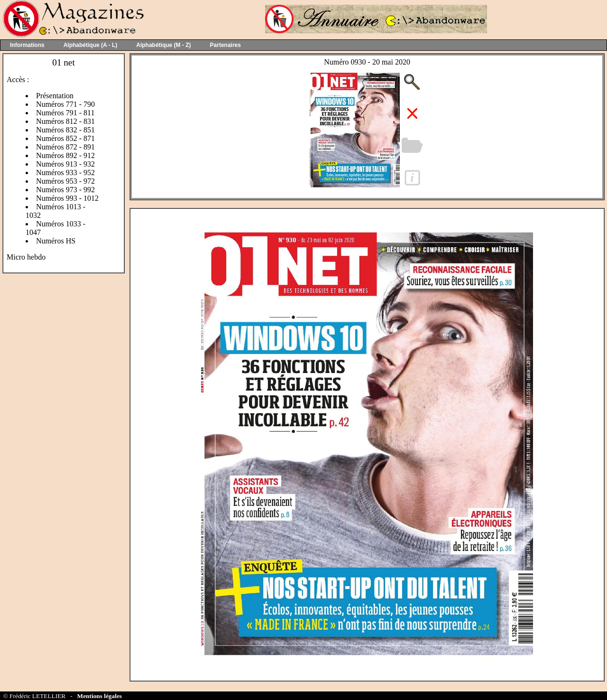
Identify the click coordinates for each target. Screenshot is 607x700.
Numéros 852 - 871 (65, 138)
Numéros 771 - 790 (65, 104)
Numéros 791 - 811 (65, 113)
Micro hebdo (26, 257)
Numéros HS (56, 241)
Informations (27, 45)
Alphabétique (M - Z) (163, 45)
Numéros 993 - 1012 (67, 198)
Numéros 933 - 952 (65, 173)
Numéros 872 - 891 (65, 147)
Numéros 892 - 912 (65, 155)
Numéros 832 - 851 (65, 130)
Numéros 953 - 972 (65, 181)
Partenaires (225, 45)
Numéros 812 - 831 (65, 121)
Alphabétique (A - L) (91, 45)
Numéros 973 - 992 (65, 190)
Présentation (55, 96)
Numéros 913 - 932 (65, 164)
